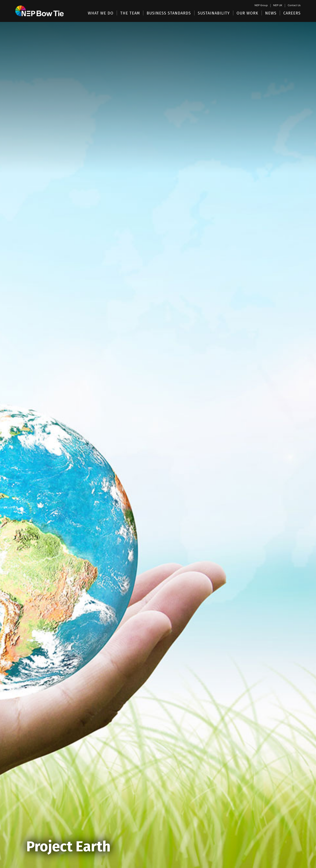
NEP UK (278, 5)
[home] (39, 6)
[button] (101, 13)
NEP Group (261, 5)
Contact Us (294, 5)
